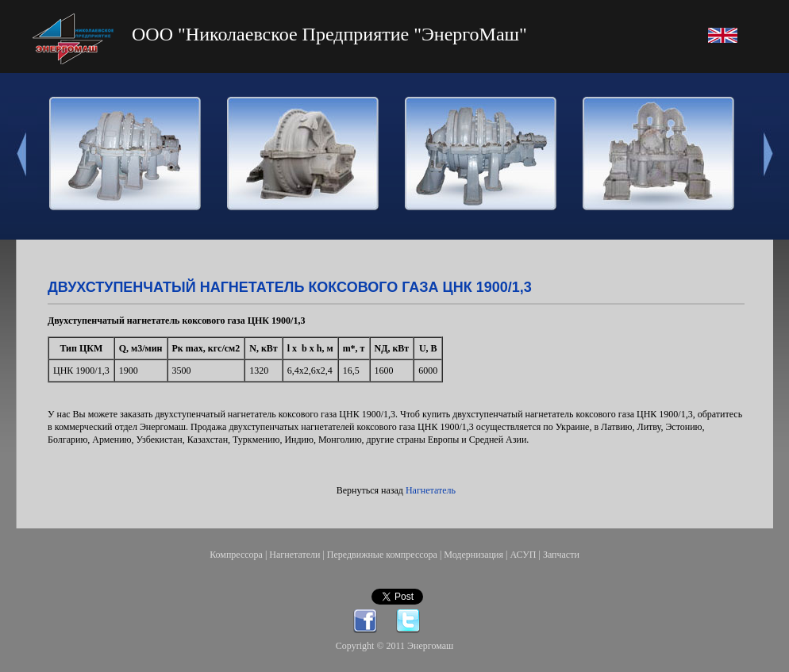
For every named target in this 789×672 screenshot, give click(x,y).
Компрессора (236, 555)
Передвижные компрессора (382, 555)
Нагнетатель (431, 490)
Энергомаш (430, 646)
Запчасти (561, 555)
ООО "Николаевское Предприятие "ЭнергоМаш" (329, 34)
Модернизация (473, 555)
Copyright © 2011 (371, 646)
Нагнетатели (294, 555)
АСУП (523, 555)
